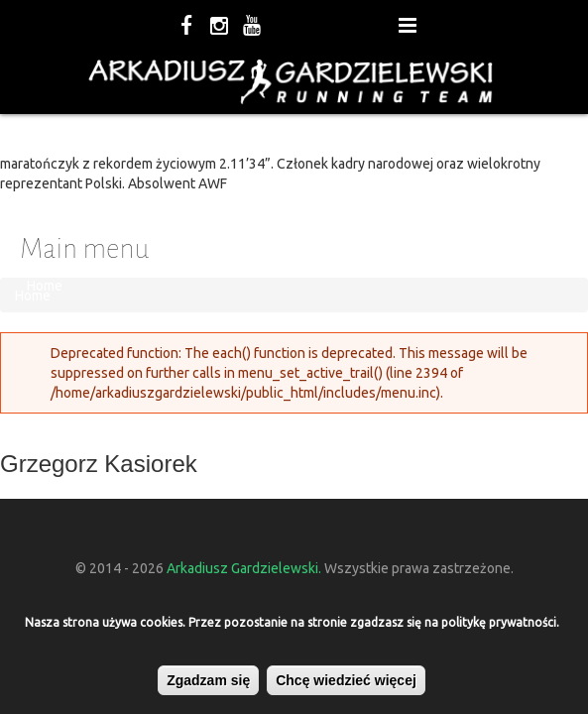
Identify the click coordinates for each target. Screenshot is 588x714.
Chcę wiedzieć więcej (346, 680)
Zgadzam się (208, 680)
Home (45, 286)
